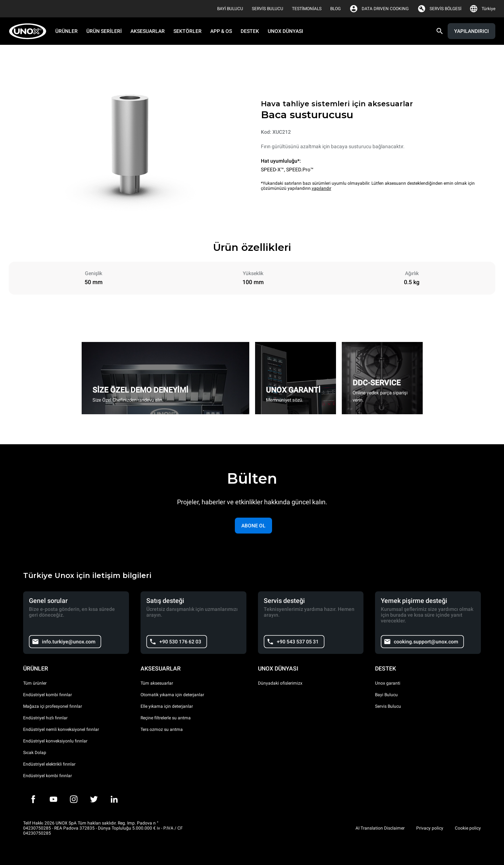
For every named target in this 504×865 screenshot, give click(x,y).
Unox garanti (388, 683)
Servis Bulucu (388, 706)
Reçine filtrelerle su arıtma (166, 718)
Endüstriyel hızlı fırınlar (45, 718)
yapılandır (322, 188)
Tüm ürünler (35, 683)
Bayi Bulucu (386, 695)
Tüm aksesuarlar (157, 683)
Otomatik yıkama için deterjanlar (172, 695)
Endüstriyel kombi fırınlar (48, 695)
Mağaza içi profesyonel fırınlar (53, 706)
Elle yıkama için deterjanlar (167, 706)
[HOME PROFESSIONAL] (30, 31)
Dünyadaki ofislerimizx (280, 683)
